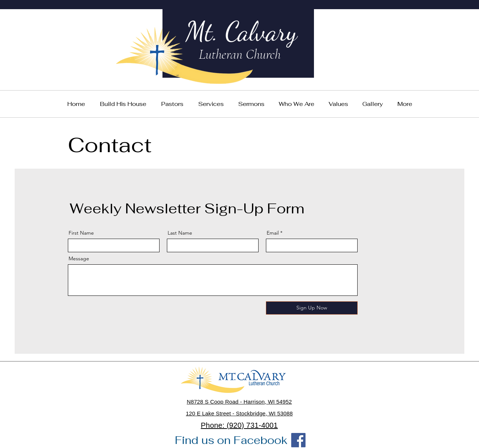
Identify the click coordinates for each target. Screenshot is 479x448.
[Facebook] (298, 440)
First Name (81, 233)
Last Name (180, 233)
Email (273, 233)
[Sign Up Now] (312, 308)
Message (79, 258)
